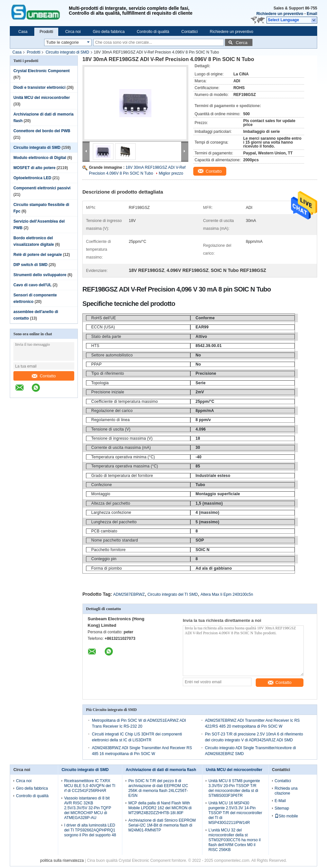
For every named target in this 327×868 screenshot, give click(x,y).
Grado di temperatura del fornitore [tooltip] (122, 476)
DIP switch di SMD (30, 265)
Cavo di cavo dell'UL (33, 285)
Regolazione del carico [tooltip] (112, 411)
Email (312, 14)
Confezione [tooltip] (102, 485)
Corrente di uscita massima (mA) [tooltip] (121, 448)
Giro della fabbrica (109, 32)
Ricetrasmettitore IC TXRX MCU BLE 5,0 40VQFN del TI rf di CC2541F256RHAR (90, 786)
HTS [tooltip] (95, 346)
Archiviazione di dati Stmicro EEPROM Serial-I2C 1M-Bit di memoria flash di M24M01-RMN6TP (162, 825)
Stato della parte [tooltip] (106, 337)
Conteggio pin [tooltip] (104, 559)
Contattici (190, 32)
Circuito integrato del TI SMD (173, 594)
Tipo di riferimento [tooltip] (108, 373)
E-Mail (280, 801)
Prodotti (46, 32)
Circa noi (73, 32)
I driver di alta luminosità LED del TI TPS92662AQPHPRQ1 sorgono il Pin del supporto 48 (90, 830)
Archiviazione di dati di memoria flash (161, 770)
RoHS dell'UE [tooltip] (104, 318)
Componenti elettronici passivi (42, 188)
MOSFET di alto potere (34, 168)
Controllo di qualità (153, 32)
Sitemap (282, 808)
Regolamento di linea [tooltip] (111, 420)
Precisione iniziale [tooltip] (108, 392)
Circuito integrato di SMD (67, 52)
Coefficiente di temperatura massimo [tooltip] (125, 402)
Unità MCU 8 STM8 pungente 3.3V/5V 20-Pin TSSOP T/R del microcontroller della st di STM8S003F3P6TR (234, 788)
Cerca (242, 43)
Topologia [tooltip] (100, 383)
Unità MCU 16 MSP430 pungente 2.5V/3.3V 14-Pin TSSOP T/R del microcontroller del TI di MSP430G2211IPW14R (235, 813)
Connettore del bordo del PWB (42, 131)
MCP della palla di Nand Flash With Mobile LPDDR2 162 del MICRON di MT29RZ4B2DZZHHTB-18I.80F (160, 808)
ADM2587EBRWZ (129, 594)
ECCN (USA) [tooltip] (103, 327)
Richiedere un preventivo (280, 14)
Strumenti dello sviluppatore (40, 275)
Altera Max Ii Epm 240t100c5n (227, 594)
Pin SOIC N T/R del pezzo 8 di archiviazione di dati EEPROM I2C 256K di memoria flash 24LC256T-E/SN (158, 788)
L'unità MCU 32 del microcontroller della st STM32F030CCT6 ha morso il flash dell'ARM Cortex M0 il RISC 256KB (234, 840)
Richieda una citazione (286, 791)
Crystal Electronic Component (42, 71)
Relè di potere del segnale (38, 255)
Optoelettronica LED (32, 178)
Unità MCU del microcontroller (42, 98)
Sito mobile (286, 816)
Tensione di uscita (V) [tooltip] (111, 429)
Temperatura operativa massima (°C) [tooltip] (125, 466)
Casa (23, 32)
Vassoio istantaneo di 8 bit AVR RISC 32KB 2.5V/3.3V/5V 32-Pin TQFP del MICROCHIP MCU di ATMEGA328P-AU (88, 808)
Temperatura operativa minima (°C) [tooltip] (123, 457)
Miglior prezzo (171, 173)
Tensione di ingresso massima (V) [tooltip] (122, 438)
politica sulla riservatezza (62, 860)
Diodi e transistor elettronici (39, 87)
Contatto (44, 376)
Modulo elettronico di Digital (40, 158)
